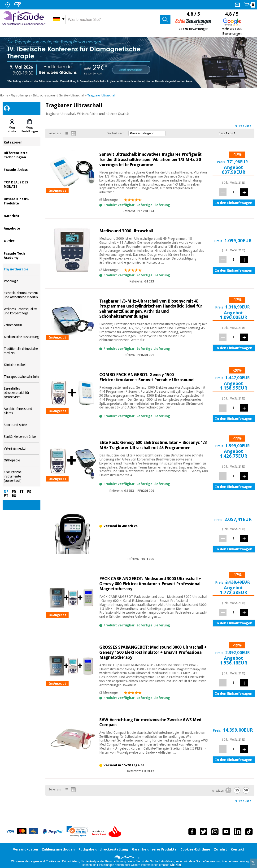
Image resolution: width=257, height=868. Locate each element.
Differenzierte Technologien (22, 155)
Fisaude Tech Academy (22, 255)
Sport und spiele (22, 425)
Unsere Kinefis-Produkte (22, 201)
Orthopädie (22, 460)
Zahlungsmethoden (58, 849)
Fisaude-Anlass (22, 169)
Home (4, 95)
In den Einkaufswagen (234, 203)
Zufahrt (220, 849)
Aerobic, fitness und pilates (22, 411)
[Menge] (233, 192)
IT (22, 492)
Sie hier (176, 865)
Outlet (22, 241)
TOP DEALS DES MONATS (22, 184)
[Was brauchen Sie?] (118, 20)
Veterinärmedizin (22, 449)
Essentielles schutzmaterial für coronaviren (22, 393)
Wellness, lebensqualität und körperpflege (22, 311)
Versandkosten (26, 849)
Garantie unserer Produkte (154, 849)
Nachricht (22, 215)
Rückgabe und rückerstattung (103, 849)
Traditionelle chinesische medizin (22, 351)
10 (228, 790)
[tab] (12, 126)
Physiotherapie (20, 95)
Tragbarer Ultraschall (101, 95)
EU (14, 496)
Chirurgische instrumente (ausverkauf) (22, 476)
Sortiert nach (116, 133)
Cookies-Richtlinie (195, 849)
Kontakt (237, 849)
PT (6, 496)
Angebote (22, 228)
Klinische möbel (22, 365)
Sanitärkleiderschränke (22, 437)
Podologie (22, 281)
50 (246, 790)
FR (14, 492)
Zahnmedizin (22, 325)
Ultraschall (77, 95)
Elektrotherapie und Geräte (50, 95)
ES (29, 492)
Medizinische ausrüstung (22, 337)
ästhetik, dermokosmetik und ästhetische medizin (22, 295)
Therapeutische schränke (22, 377)
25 (237, 790)
